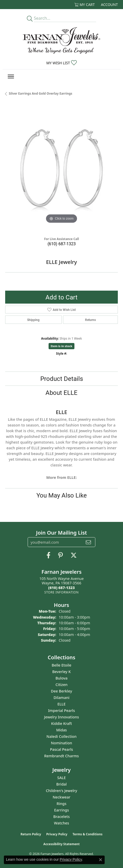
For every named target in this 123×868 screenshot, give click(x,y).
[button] (85, 5)
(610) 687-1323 (62, 244)
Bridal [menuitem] (62, 784)
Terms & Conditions (88, 834)
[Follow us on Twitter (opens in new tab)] (74, 555)
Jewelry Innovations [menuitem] (62, 717)
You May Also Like (62, 495)
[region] (62, 168)
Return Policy (31, 834)
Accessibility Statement (62, 844)
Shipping (33, 320)
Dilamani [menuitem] (61, 698)
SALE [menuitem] (61, 778)
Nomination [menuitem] (62, 743)
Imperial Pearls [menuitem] (62, 710)
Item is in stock (62, 346)
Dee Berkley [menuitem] (62, 691)
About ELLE (62, 393)
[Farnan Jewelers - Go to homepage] (62, 40)
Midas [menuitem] (61, 730)
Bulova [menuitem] (62, 678)
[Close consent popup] (101, 860)
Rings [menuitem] (62, 804)
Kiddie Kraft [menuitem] (62, 723)
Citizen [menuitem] (62, 685)
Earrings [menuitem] (61, 810)
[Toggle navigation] (11, 76)
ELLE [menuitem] (61, 704)
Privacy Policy (57, 834)
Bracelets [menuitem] (61, 817)
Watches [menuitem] (62, 823)
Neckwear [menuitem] (62, 797)
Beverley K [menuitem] (62, 672)
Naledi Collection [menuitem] (62, 736)
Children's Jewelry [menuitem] (61, 791)
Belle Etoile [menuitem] (62, 665)
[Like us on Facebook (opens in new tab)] (48, 555)
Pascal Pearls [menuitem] (61, 749)
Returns (90, 320)
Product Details (62, 379)
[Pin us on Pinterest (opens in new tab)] (60, 555)
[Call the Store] (62, 588)
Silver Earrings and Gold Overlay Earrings (41, 93)
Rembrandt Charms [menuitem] (62, 756)
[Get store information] (61, 592)
